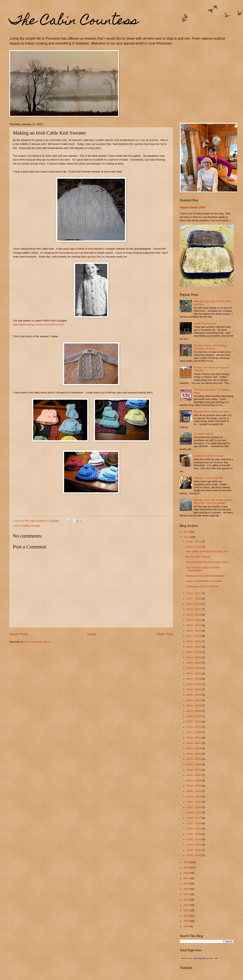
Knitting (26, 526)
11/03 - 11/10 (194, 812)
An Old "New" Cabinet (198, 557)
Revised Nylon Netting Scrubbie (211, 412)
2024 (187, 916)
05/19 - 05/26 (194, 684)
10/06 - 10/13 (194, 791)
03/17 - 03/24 (194, 636)
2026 (187, 926)
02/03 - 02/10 (194, 604)
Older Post (165, 634)
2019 (187, 889)
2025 (187, 921)
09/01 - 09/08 (194, 764)
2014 (187, 862)
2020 (187, 894)
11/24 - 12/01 (194, 829)
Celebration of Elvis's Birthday (202, 586)
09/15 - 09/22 (194, 775)
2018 (187, 884)
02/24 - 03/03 (194, 620)
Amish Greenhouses (205, 324)
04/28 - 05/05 (194, 668)
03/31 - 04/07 (194, 647)
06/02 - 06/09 (194, 695)
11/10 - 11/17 (194, 818)
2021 (187, 900)
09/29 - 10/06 (194, 786)
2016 (187, 873)
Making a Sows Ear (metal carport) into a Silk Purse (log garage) (213, 502)
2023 (187, 910)
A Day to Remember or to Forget (204, 581)
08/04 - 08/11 (194, 743)
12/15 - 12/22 (194, 845)
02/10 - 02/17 (194, 609)
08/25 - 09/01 (194, 759)
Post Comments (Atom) (37, 642)
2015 (187, 867)
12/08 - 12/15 (194, 839)
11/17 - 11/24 (194, 823)
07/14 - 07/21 (194, 727)
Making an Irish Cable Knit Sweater (205, 576)
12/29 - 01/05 (194, 855)
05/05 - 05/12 (194, 674)
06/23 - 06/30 (194, 711)
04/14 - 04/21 (194, 658)
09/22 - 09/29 (194, 781)
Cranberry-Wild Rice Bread (209, 456)
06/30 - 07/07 (194, 716)
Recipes (36, 526)
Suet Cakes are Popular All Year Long (207, 551)
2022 (187, 905)
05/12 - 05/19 (194, 679)
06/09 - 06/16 (194, 700)
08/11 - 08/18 (194, 748)
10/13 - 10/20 (194, 797)
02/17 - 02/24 (194, 615)
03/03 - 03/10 (194, 625)
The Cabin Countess (74, 21)
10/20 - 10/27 (194, 802)
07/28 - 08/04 (194, 738)
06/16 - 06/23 (194, 706)
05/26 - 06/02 (194, 689)
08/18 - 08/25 (194, 754)
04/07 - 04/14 (194, 652)
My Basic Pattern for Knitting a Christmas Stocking (210, 347)
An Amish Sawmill (204, 434)
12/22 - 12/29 (194, 850)
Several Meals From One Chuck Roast (207, 562)
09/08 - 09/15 (194, 770)
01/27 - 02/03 (194, 599)
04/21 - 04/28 (194, 663)
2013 (187, 537)
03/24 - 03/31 (194, 641)
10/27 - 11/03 (194, 807)
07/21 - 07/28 (194, 732)
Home (92, 634)
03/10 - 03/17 (194, 631)
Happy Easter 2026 (193, 207)
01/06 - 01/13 (194, 542)
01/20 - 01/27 (194, 593)
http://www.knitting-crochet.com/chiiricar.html (38, 324)
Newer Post (18, 634)
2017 (187, 878)
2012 (187, 532)
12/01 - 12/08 (194, 834)
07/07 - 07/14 (194, 722)
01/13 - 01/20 (194, 547)
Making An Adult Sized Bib (208, 478)
